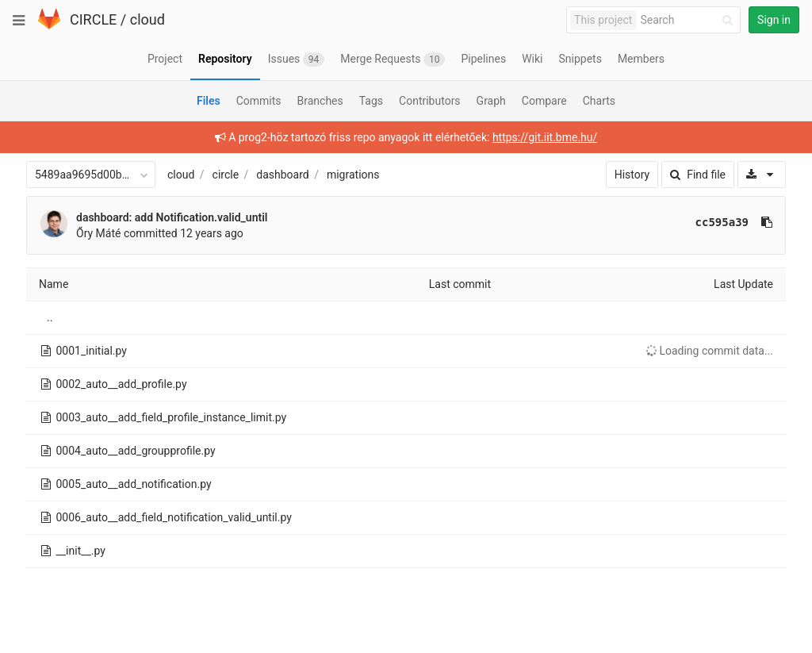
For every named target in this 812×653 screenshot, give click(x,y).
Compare (544, 101)
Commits (259, 101)
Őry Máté (98, 233)
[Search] (689, 20)
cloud (147, 19)
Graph (491, 101)
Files (209, 101)
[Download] (762, 175)
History (632, 175)
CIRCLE (93, 19)
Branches (320, 101)
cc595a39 (722, 222)
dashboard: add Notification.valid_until (172, 217)
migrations (353, 175)
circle (226, 175)
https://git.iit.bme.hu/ (545, 137)
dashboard (282, 175)
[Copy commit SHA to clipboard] (767, 222)
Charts (599, 101)
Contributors (430, 101)
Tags (371, 101)
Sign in (774, 20)
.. (50, 317)
